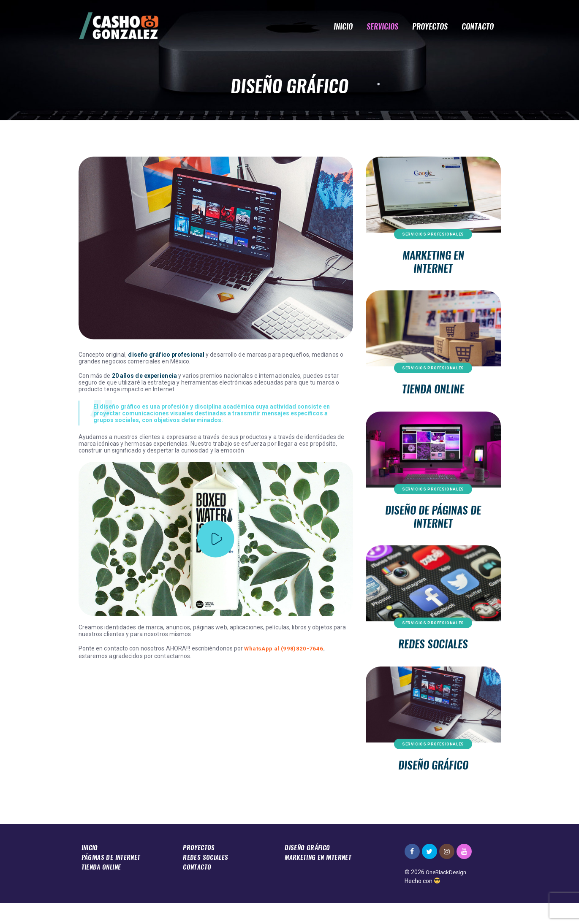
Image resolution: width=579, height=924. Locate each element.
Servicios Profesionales (433, 234)
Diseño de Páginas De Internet (433, 529)
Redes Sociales (433, 661)
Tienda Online (433, 397)
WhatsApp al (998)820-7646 (283, 648)
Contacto (197, 887)
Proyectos (199, 868)
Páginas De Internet (112, 878)
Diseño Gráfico (433, 785)
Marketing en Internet (433, 265)
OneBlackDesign (447, 894)
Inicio (91, 868)
